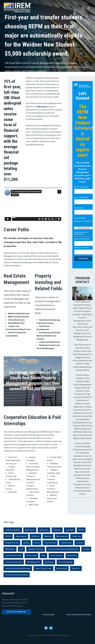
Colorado (70, 530)
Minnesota (30, 530)
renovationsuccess (14, 562)
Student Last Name (82, 247)
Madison (48, 536)
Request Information (16, 612)
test (21, 549)
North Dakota (56, 556)
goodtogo (49, 562)
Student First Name (82, 239)
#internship (31, 556)
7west (37, 543)
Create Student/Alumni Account (79, 615)
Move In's (76, 568)
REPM (81, 530)
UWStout (35, 536)
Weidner (57, 530)
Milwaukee (10, 549)
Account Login (48, 615)
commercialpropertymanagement (63, 549)
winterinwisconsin (13, 556)
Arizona (80, 543)
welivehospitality (13, 530)
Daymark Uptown (36, 549)
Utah (43, 556)
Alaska (26, 543)
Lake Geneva (50, 543)
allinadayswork (33, 562)
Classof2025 (66, 543)
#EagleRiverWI (12, 543)
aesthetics (72, 556)
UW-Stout (42, 107)
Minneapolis (62, 536)
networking (62, 568)
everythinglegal (65, 562)
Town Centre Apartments (17, 575)
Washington (21, 536)
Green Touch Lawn (43, 568)
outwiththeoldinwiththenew (18, 568)
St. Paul (86, 549)
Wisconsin (44, 530)
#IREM (8, 536)
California (76, 536)
